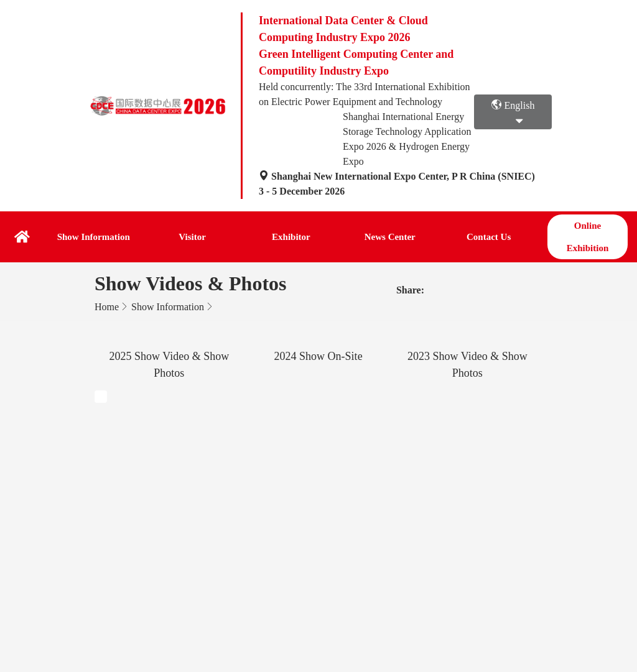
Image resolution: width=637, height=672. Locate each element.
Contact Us (489, 237)
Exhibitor (291, 237)
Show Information (94, 237)
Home (107, 307)
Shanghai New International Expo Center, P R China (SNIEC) (397, 176)
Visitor (192, 237)
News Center (390, 237)
